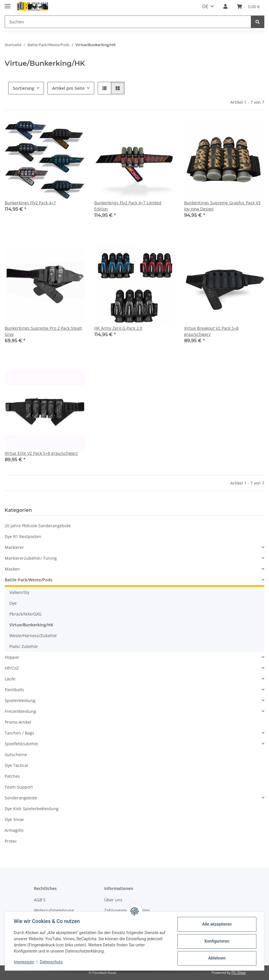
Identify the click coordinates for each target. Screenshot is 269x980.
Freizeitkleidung (20, 711)
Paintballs (14, 690)
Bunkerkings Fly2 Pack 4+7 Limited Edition (128, 206)
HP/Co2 (12, 668)
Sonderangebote (21, 798)
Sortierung (24, 88)
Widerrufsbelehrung (54, 910)
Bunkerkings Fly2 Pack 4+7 (30, 203)
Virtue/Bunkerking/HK (31, 625)
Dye (13, 603)
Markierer (14, 547)
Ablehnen (216, 958)
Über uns (113, 900)
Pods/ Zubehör (24, 646)
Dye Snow (14, 819)
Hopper (12, 657)
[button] (225, 6)
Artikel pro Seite (68, 88)
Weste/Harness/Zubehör (33, 636)
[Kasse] (248, 6)
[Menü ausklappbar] (8, 4)
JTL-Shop (239, 973)
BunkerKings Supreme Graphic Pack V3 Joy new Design (222, 206)
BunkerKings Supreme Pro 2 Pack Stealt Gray (43, 331)
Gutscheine (16, 755)
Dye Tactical (16, 765)
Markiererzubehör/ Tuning (31, 558)
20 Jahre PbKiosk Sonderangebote (38, 526)
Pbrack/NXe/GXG (25, 614)
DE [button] (205, 6)
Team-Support (19, 787)
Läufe (10, 679)
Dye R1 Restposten (23, 536)
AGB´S (40, 900)
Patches (12, 776)
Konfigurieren (216, 941)
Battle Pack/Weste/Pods (29, 580)
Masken (12, 569)
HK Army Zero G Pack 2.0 (118, 328)
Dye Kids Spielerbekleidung (32, 809)
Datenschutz (52, 962)
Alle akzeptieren (216, 924)
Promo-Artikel (18, 722)
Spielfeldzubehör (22, 744)
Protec (11, 841)
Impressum (25, 962)
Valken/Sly (19, 592)
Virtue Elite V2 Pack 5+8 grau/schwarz (41, 453)
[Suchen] (128, 22)
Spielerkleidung (20, 700)
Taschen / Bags (19, 733)
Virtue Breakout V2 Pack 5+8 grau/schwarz (211, 331)
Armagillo (14, 830)
